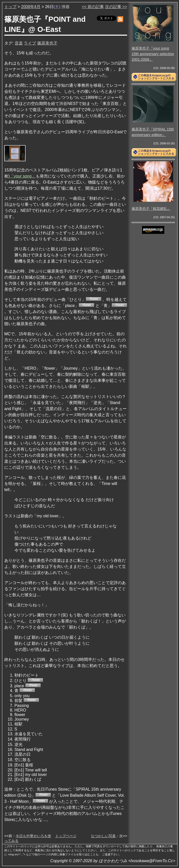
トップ (10, 7)
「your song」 (23, 176)
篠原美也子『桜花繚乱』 (151, 209)
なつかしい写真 (103, 836)
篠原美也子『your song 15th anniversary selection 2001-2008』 (153, 54)
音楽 (19, 43)
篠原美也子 (47, 43)
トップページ (66, 836)
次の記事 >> (116, 7)
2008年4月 (31, 7)
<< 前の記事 (93, 7)
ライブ (30, 43)
